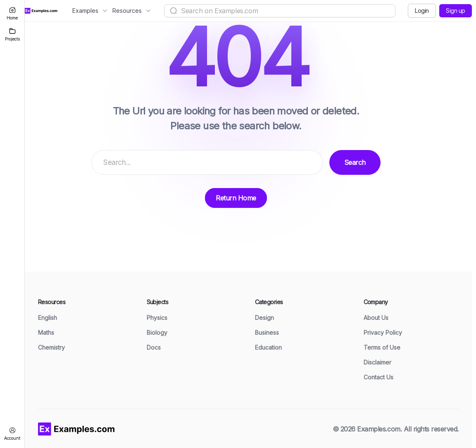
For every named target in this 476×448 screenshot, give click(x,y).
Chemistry (51, 347)
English (48, 318)
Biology (157, 332)
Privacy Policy (383, 332)
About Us (376, 318)
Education (268, 347)
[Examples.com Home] (41, 11)
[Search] (174, 11)
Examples (89, 11)
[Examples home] (76, 428)
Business (267, 332)
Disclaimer (377, 362)
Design (264, 318)
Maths (46, 332)
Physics (157, 318)
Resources (131, 11)
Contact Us (378, 377)
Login (422, 11)
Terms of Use (382, 347)
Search (355, 162)
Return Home (236, 198)
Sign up (456, 11)
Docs (154, 347)
